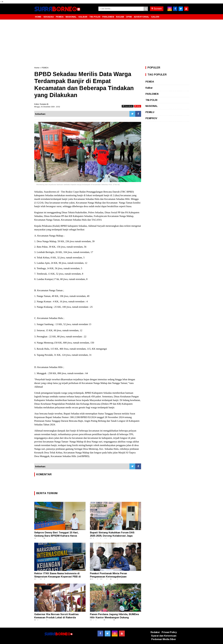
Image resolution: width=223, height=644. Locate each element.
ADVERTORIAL (141, 17)
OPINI (129, 17)
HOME (38, 17)
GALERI (155, 17)
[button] (186, 16)
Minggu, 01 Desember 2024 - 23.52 (47, 107)
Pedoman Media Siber (164, 639)
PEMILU (150, 112)
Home (37, 68)
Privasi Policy (169, 632)
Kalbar (149, 88)
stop (138, 106)
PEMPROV (151, 118)
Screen (157, 9)
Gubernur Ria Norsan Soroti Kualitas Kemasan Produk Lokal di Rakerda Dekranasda (56, 618)
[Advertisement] (112, 43)
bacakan (128, 106)
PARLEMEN (108, 17)
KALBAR (83, 17)
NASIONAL (71, 17)
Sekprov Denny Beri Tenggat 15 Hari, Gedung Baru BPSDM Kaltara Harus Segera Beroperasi (56, 536)
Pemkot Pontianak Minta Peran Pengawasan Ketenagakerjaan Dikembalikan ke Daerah (108, 577)
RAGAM (120, 17)
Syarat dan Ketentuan (164, 636)
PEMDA (60, 17)
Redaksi (155, 632)
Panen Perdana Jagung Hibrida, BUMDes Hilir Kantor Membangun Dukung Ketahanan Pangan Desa (114, 618)
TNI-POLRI (95, 17)
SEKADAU (49, 17)
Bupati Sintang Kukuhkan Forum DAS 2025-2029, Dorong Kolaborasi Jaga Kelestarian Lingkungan (112, 536)
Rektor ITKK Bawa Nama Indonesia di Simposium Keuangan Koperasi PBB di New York (57, 577)
